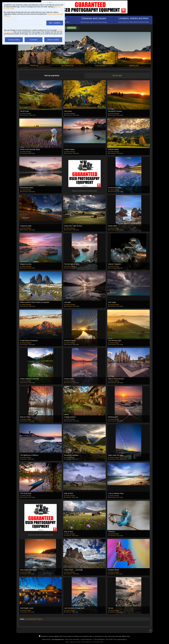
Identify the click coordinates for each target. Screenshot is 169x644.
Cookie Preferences (86, 639)
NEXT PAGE (38, 619)
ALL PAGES (28, 619)
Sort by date (117, 76)
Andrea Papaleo (26, 113)
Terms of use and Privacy (72, 639)
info (96, 191)
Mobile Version (46, 639)
